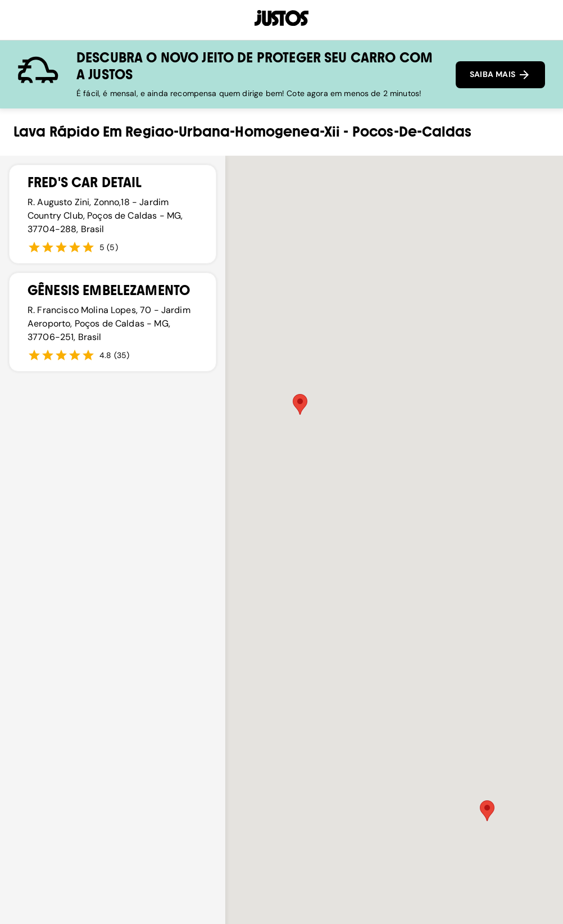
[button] (300, 404)
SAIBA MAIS (500, 75)
